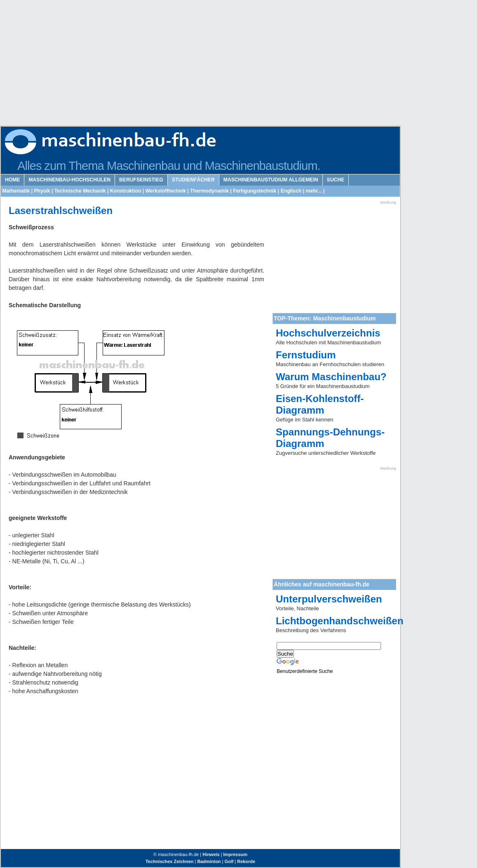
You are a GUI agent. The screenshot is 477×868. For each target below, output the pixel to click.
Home (12, 180)
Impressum (235, 854)
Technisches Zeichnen (170, 861)
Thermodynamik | (210, 191)
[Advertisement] (154, 66)
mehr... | (314, 191)
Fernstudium (306, 355)
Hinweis (211, 854)
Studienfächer (193, 180)
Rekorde (246, 861)
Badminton (209, 861)
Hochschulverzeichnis (328, 333)
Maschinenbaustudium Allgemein (271, 180)
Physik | (43, 191)
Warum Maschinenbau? (331, 377)
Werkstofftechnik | (166, 191)
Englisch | (292, 191)
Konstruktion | (126, 191)
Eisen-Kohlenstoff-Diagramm (320, 404)
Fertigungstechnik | (256, 191)
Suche (336, 180)
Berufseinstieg (141, 180)
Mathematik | (17, 191)
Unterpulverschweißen (329, 599)
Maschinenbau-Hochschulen (69, 180)
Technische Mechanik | (81, 191)
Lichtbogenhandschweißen (340, 621)
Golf (229, 861)
